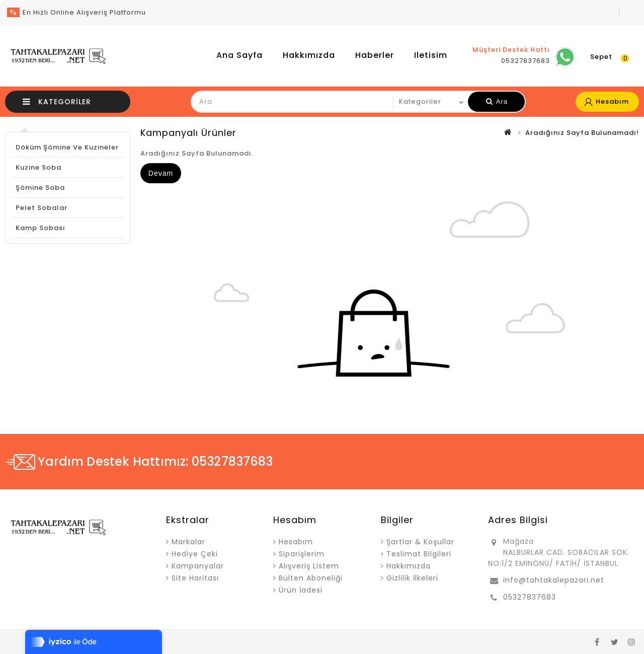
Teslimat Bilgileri (419, 554)
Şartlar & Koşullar (420, 542)
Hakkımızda (309, 55)
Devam (161, 173)
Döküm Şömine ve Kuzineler (67, 147)
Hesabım (296, 542)
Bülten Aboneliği (311, 578)
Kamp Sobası (41, 228)
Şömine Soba (40, 188)
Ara (497, 101)
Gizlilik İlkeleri (412, 578)
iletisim (431, 55)
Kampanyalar (198, 566)
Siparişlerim (302, 554)
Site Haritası (195, 578)
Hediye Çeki (195, 554)
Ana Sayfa (239, 55)
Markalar (188, 542)
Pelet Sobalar (42, 208)
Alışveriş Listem (309, 566)
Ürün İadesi (301, 590)
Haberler (375, 55)
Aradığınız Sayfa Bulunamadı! (582, 133)
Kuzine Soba (38, 167)
